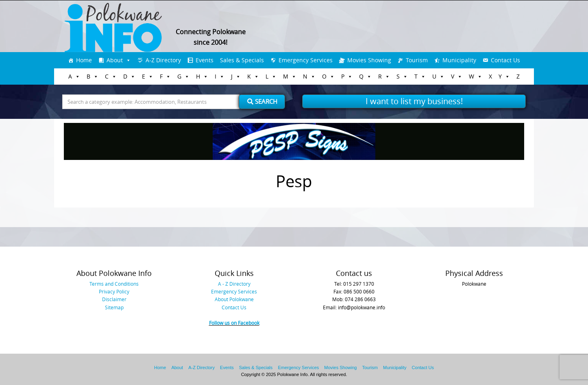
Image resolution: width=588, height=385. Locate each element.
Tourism (417, 60)
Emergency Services (306, 60)
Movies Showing (369, 60)
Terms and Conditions (114, 284)
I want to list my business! (414, 101)
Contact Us (505, 60)
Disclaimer (114, 299)
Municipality (459, 60)
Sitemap (114, 307)
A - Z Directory (234, 284)
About (115, 60)
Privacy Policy (114, 291)
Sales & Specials (242, 60)
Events (205, 60)
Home (84, 60)
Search (262, 101)
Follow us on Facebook (234, 323)
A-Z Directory (163, 60)
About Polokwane (234, 299)
